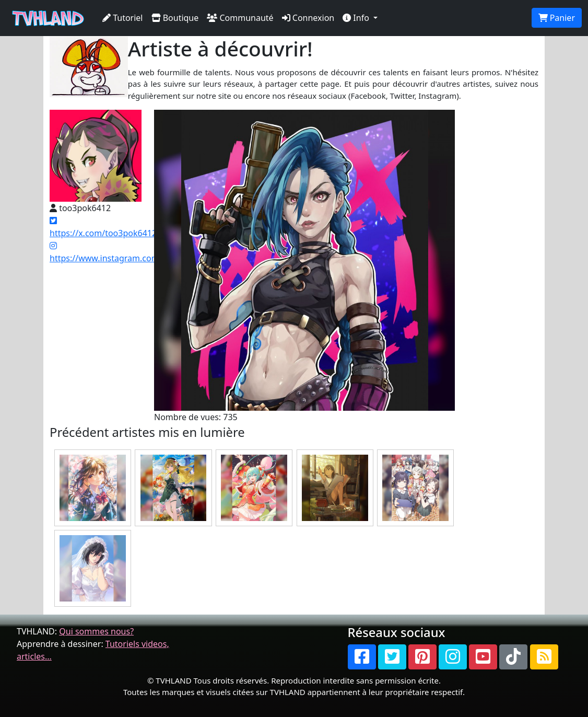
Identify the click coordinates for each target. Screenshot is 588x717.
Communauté (240, 18)
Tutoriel (123, 18)
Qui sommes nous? (96, 631)
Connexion (308, 18)
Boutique (175, 18)
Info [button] (357, 18)
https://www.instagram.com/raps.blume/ (130, 253)
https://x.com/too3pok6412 (103, 228)
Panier (557, 18)
